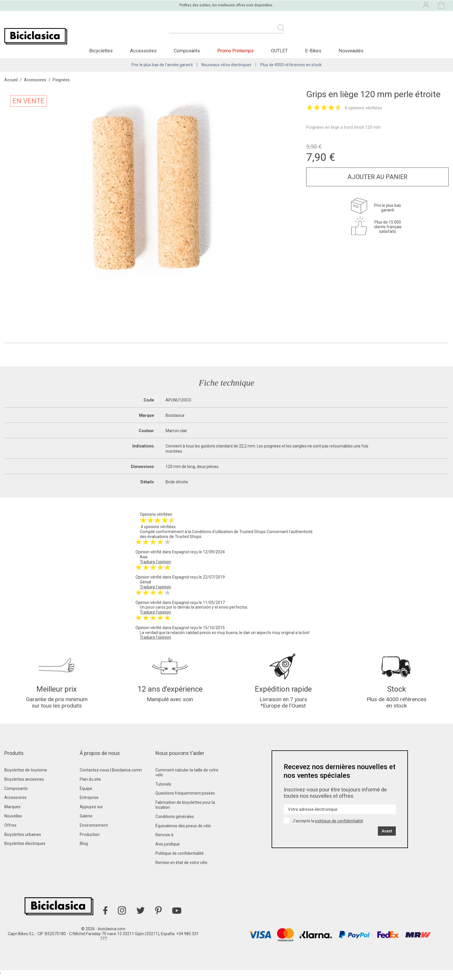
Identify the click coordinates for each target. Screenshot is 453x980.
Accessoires (15, 802)
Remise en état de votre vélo (181, 867)
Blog (84, 848)
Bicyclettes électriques (25, 848)
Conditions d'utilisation (212, 535)
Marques (12, 812)
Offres (10, 830)
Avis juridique (168, 849)
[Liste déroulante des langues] (375, 5)
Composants (16, 793)
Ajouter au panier (377, 180)
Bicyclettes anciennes (24, 784)
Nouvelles (13, 821)
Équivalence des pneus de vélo (183, 831)
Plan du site (90, 784)
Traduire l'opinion (155, 565)
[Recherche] (226, 31)
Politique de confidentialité (180, 858)
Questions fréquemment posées (185, 798)
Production (90, 839)
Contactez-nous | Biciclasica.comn (111, 775)
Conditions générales (175, 821)
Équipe (86, 793)
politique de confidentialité (339, 826)
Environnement (94, 830)
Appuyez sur (91, 812)
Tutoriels (163, 789)
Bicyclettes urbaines (23, 839)
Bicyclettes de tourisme (26, 775)
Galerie (86, 821)
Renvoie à (164, 840)
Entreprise (89, 802)
